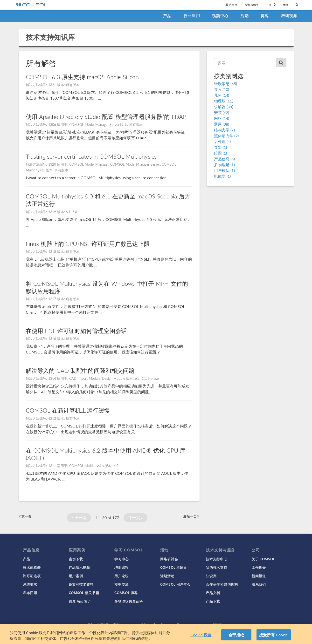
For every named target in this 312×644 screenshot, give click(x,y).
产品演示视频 (79, 567)
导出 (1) (221, 147)
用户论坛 (121, 576)
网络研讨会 (169, 559)
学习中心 (121, 559)
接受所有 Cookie (274, 637)
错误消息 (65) (225, 84)
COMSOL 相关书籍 (84, 593)
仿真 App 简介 (80, 601)
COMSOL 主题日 (174, 567)
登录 (286, 5)
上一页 (79, 518)
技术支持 (232, 5)
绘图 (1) (221, 153)
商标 (116, 625)
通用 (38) (222, 124)
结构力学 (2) (224, 130)
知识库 (211, 576)
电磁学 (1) (222, 176)
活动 (245, 16)
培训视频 (289, 16)
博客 (265, 16)
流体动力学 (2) (226, 136)
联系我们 (259, 584)
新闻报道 (259, 576)
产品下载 (213, 601)
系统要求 (30, 584)
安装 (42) (222, 112)
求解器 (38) (224, 107)
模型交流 (121, 584)
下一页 (135, 518)
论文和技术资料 (81, 584)
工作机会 (259, 567)
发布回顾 (30, 593)
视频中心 (220, 16)
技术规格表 (32, 567)
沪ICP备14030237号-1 (167, 625)
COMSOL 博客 (126, 593)
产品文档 (213, 593)
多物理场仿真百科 (129, 601)
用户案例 (76, 576)
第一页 (25, 516)
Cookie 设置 (201, 637)
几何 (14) (222, 95)
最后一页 (191, 516)
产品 (167, 16)
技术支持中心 (216, 559)
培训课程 (121, 567)
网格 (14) (222, 118)
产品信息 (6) (224, 159)
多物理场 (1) (224, 165)
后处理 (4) (222, 141)
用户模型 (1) (224, 170)
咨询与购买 (252, 5)
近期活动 (167, 576)
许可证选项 (32, 576)
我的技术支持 (216, 567)
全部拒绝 (236, 637)
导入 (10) (222, 89)
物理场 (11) (224, 101)
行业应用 (192, 16)
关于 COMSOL (263, 559)
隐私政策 (103, 625)
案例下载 (76, 559)
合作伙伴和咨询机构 (222, 584)
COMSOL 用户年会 (175, 584)
